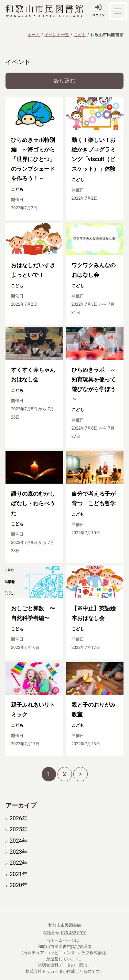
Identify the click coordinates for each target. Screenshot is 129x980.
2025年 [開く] (19, 830)
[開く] (118, 11)
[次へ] (80, 774)
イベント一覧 (57, 35)
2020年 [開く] (19, 885)
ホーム (34, 35)
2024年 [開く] (19, 841)
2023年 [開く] (19, 852)
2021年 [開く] (19, 874)
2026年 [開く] (19, 819)
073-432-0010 (74, 933)
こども (80, 35)
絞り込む (65, 81)
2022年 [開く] (19, 863)
